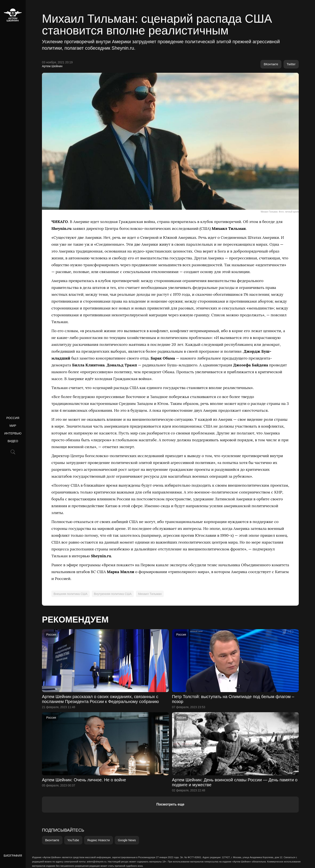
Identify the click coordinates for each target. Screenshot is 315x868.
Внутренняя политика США (113, 594)
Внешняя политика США (71, 594)
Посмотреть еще (170, 804)
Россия (13, 418)
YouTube (73, 840)
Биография (13, 856)
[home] (13, 15)
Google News (127, 840)
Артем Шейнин (52, 66)
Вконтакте (52, 840)
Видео (13, 441)
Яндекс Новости (99, 840)
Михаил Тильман (150, 594)
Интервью (13, 433)
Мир (13, 426)
